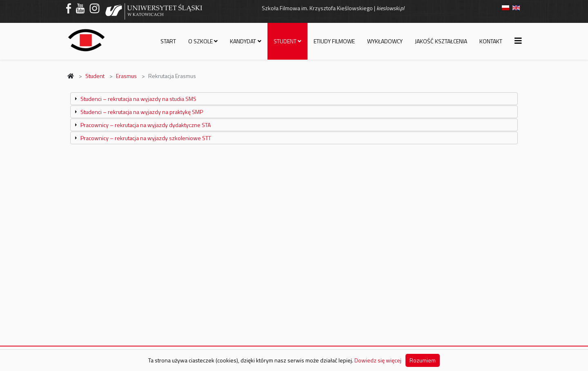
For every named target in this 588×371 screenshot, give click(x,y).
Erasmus (126, 76)
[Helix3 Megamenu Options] (518, 41)
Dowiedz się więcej (378, 360)
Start (168, 41)
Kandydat (243, 41)
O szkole (200, 41)
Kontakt (491, 41)
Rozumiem (423, 360)
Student (285, 41)
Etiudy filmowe (334, 41)
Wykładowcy (385, 41)
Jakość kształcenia (441, 41)
